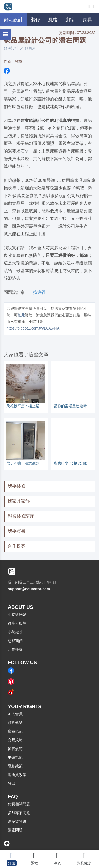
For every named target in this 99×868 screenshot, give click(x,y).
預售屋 (30, 48)
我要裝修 (17, 486)
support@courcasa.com (29, 589)
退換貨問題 (17, 821)
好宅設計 (11, 48)
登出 (12, 783)
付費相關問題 (19, 804)
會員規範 (15, 731)
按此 (21, 315)
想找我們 (15, 641)
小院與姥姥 (17, 615)
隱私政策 (15, 766)
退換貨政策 (17, 775)
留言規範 (15, 749)
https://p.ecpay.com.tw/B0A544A (33, 328)
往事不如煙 (17, 623)
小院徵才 (15, 632)
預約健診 (15, 723)
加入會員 (15, 714)
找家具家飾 (19, 501)
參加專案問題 (19, 813)
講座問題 (15, 830)
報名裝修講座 (21, 516)
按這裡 (39, 292)
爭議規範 (15, 757)
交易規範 (15, 740)
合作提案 (17, 546)
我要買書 (17, 531)
